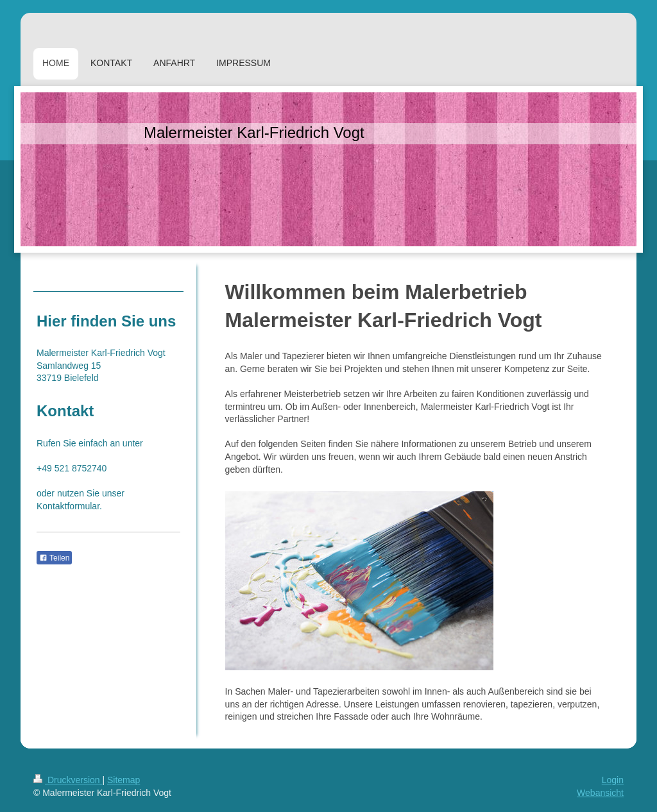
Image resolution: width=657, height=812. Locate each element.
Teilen (54, 558)
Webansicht (600, 793)
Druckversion (68, 780)
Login (613, 780)
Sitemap (124, 780)
